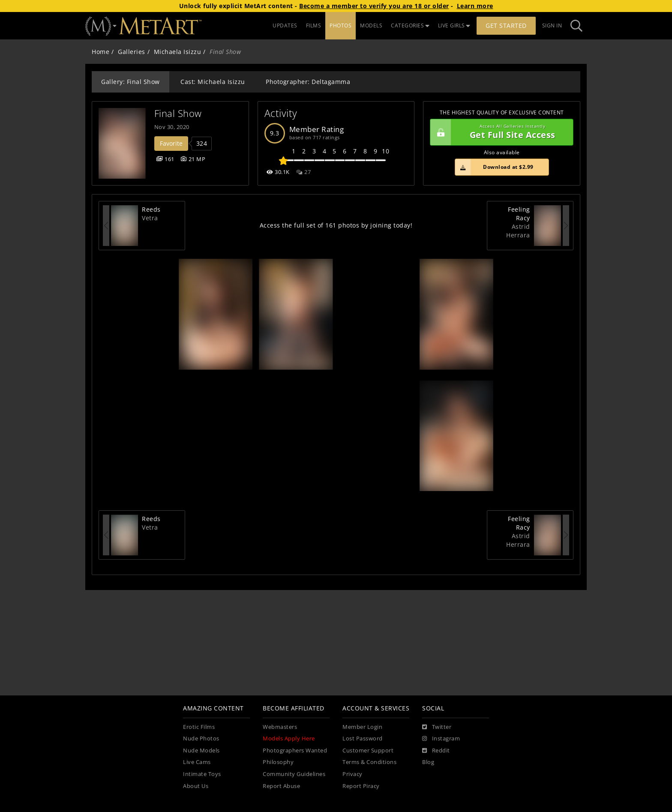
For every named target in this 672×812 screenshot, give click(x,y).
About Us (196, 786)
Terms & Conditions (369, 762)
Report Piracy (361, 786)
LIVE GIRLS (454, 25)
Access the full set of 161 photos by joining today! (336, 225)
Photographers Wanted (295, 751)
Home (100, 52)
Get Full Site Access (499, 132)
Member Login (362, 727)
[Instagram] (441, 739)
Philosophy (278, 762)
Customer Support (368, 751)
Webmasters (280, 727)
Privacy (352, 774)
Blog (428, 762)
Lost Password (363, 739)
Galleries (132, 52)
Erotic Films (199, 727)
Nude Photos (201, 739)
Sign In (552, 25)
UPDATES (285, 25)
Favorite (171, 143)
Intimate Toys (202, 774)
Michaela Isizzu (178, 52)
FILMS (314, 25)
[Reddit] (436, 751)
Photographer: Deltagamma (308, 82)
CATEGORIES (410, 25)
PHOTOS (340, 25)
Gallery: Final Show (130, 82)
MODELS (371, 25)
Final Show (178, 113)
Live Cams (197, 762)
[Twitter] (437, 727)
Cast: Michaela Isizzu (213, 82)
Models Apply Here (289, 739)
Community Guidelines (294, 774)
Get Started (506, 25)
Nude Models (201, 751)
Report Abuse (281, 786)
